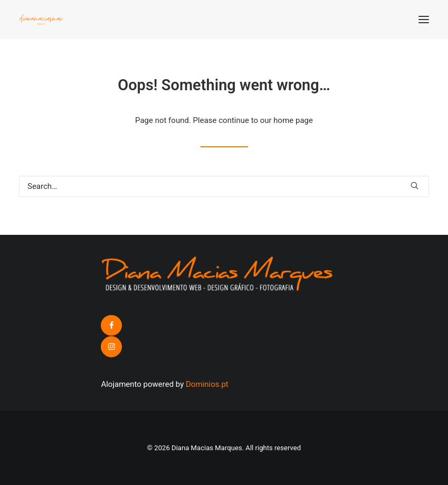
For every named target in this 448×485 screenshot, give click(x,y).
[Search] (224, 186)
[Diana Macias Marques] (41, 20)
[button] (424, 20)
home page (293, 120)
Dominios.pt (207, 384)
